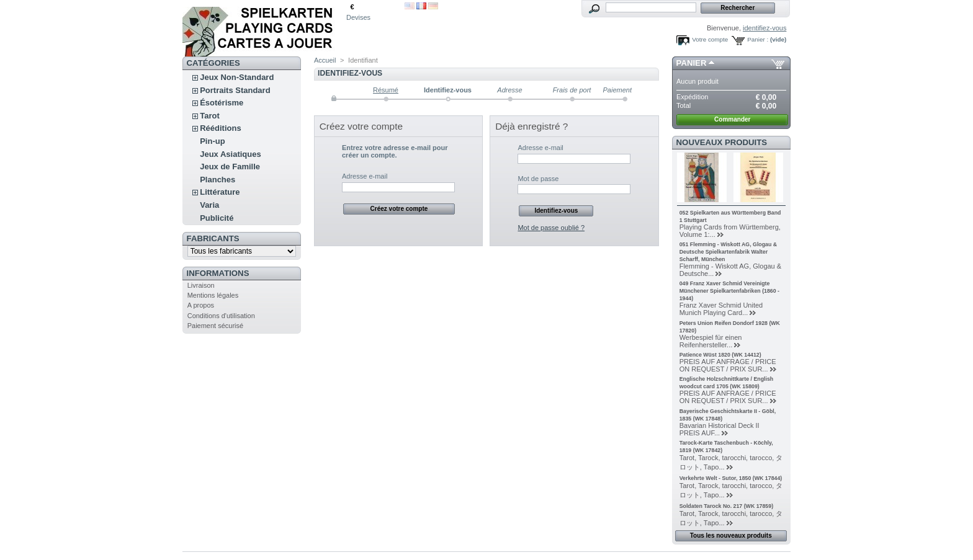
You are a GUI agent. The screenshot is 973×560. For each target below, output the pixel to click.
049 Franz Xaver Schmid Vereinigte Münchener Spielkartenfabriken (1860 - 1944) (729, 291)
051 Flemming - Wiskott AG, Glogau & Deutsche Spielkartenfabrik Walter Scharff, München (728, 252)
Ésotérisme (222, 103)
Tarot (210, 116)
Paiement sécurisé (216, 326)
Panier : (758, 39)
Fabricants (213, 238)
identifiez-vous (764, 28)
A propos (201, 305)
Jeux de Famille (230, 167)
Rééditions (220, 128)
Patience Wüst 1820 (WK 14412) (720, 355)
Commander (732, 119)
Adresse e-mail (365, 176)
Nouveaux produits (722, 142)
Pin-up (212, 141)
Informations (218, 273)
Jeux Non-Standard (237, 77)
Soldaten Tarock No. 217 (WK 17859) (726, 506)
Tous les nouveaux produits (731, 536)
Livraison (201, 285)
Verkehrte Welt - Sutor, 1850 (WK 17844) (731, 478)
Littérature (220, 192)
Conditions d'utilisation (221, 316)
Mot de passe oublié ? (551, 228)
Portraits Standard (235, 90)
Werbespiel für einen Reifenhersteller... (711, 341)
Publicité (217, 218)
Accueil (325, 60)
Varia (209, 205)
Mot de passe (538, 179)
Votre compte (710, 39)
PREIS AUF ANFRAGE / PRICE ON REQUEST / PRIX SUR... (728, 365)
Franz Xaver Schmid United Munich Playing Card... (721, 309)
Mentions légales (213, 295)
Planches (217, 180)
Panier (692, 63)
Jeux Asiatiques (231, 154)
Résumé (386, 90)
